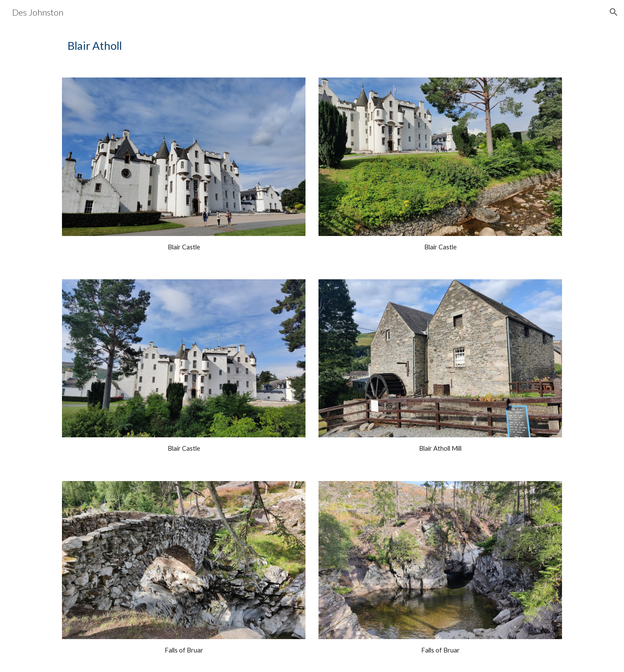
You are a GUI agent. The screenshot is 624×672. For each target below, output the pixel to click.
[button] (614, 12)
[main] (312, 46)
